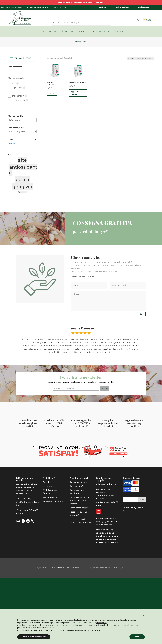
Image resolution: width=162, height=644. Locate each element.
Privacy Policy (130, 508)
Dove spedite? (76, 486)
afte (22, 160)
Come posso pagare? (80, 508)
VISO (14, 83)
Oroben (12, 144)
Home (78, 42)
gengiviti (22, 187)
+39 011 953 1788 (24, 499)
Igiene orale (18, 88)
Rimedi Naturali (20, 100)
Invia (141, 314)
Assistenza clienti (122, 7)
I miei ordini (49, 486)
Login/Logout (144, 7)
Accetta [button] (137, 637)
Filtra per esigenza (16, 128)
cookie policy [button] (102, 623)
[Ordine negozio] (140, 58)
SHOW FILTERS (21, 58)
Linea (22, 140)
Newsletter (102, 7)
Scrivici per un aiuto (79, 482)
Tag (10, 155)
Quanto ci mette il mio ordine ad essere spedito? (80, 501)
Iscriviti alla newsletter (54, 501)
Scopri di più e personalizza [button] (34, 637)
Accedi (46, 482)
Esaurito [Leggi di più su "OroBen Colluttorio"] (52, 93)
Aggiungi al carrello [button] (75, 93)
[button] (143, 616)
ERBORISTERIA (18, 96)
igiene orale (22, 192)
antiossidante (23, 170)
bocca (22, 180)
